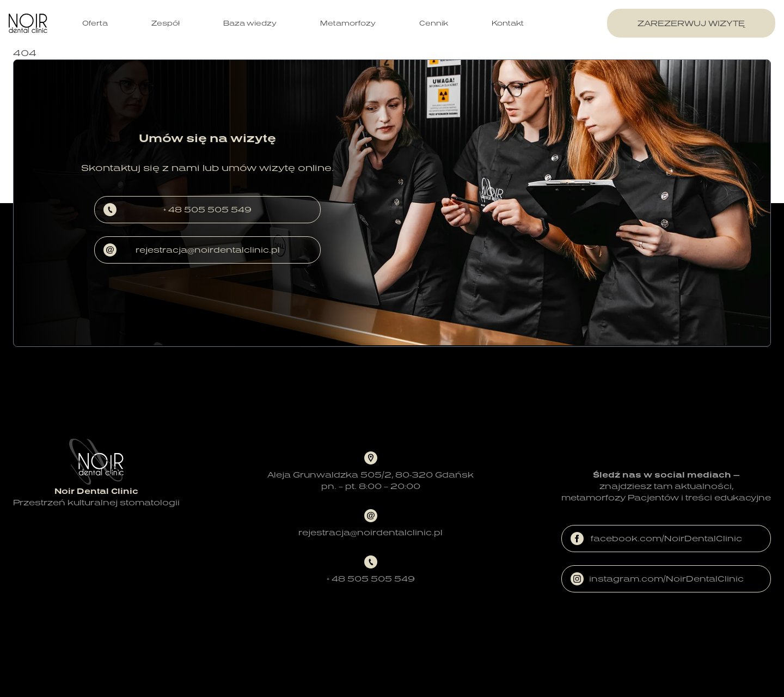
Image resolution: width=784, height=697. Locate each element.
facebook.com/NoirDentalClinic (656, 539)
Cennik (434, 23)
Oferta (95, 23)
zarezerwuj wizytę (691, 23)
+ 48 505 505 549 (177, 210)
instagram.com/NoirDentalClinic (657, 579)
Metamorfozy (348, 23)
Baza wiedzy (250, 23)
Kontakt (508, 23)
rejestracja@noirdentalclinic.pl (192, 250)
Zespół (166, 23)
